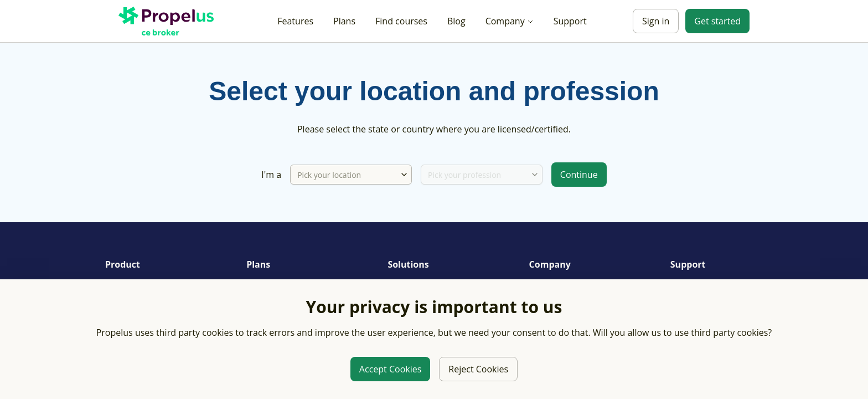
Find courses (401, 21)
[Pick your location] (345, 175)
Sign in (656, 21)
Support (570, 21)
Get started (717, 21)
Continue (579, 175)
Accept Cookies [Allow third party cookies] (390, 369)
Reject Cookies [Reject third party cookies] (478, 369)
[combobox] (404, 175)
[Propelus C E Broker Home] (168, 21)
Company (510, 21)
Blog (456, 21)
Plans (344, 21)
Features (295, 21)
